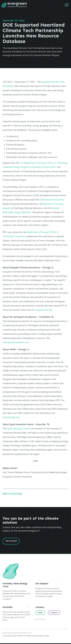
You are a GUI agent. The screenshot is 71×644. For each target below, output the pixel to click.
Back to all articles (13, 494)
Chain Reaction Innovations (52, 200)
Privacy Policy (6, 636)
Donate (41, 613)
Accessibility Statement (30, 636)
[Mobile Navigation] (67, 5)
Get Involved (12, 541)
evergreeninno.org (43, 310)
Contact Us (56, 613)
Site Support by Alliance (17, 636)
